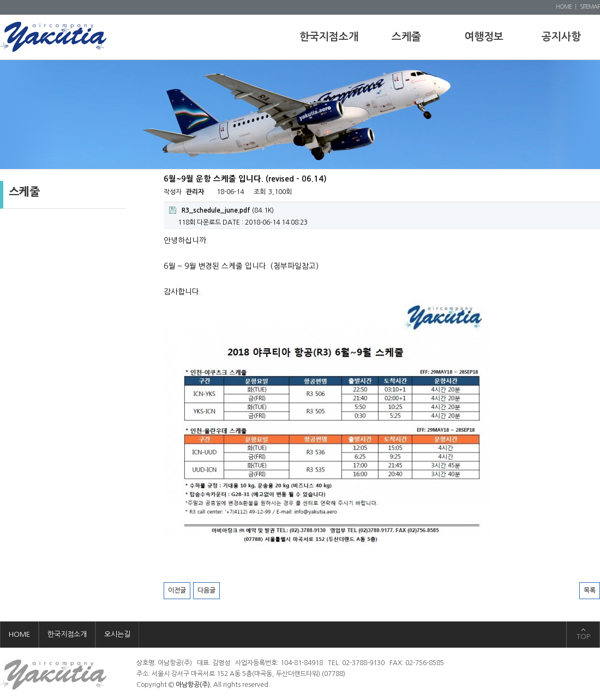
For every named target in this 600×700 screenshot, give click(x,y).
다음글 (206, 590)
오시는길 (117, 634)
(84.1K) (221, 210)
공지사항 (561, 37)
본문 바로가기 (0, 0)
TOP (583, 636)
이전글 (177, 590)
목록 (590, 590)
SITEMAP (590, 7)
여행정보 (484, 37)
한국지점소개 (329, 37)
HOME (564, 7)
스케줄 (406, 37)
